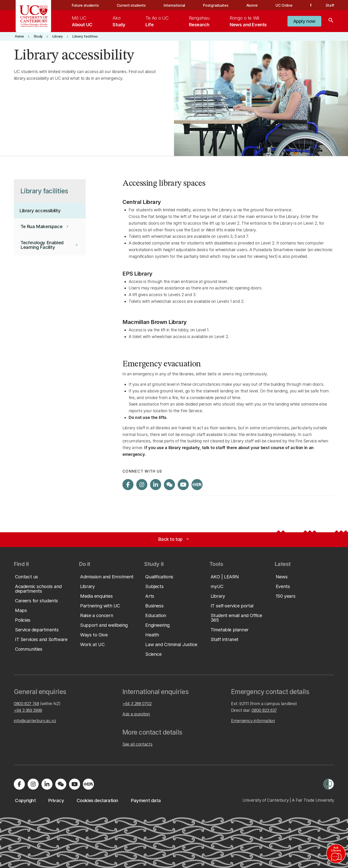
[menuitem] (82, 21)
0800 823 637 (264, 710)
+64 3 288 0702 (137, 704)
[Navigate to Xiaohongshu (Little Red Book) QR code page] (197, 485)
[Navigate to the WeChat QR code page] (169, 485)
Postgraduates (216, 5)
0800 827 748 (26, 704)
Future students (85, 5)
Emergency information (253, 721)
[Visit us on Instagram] (142, 485)
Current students (131, 5)
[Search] (331, 21)
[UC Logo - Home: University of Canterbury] (33, 16)
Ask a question (136, 714)
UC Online (284, 5)
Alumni (252, 5)
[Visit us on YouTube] (183, 485)
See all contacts (137, 744)
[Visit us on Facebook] (128, 485)
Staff (330, 5)
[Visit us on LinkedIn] (156, 485)
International (174, 5)
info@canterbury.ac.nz (35, 721)
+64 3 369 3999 (28, 710)
